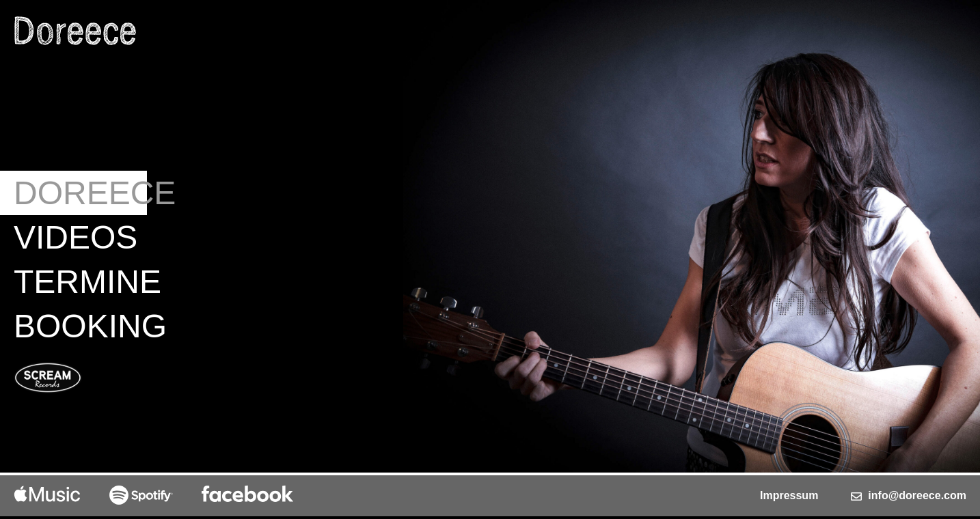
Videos (76, 237)
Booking (80, 326)
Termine (80, 282)
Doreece (80, 193)
